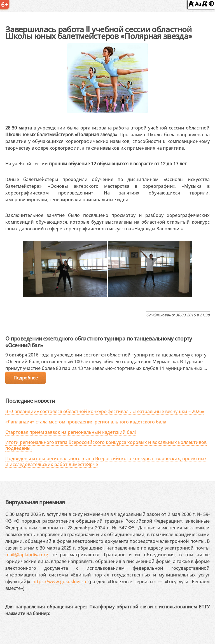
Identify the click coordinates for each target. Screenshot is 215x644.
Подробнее (25, 378)
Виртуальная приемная (35, 502)
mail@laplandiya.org (27, 555)
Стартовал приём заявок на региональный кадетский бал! (71, 432)
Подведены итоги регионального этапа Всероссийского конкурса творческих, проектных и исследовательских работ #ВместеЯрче (106, 461)
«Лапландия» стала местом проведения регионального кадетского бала (86, 422)
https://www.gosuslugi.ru (59, 582)
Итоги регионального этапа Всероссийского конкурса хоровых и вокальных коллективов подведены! (106, 445)
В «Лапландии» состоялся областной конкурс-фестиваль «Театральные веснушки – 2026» (105, 411)
